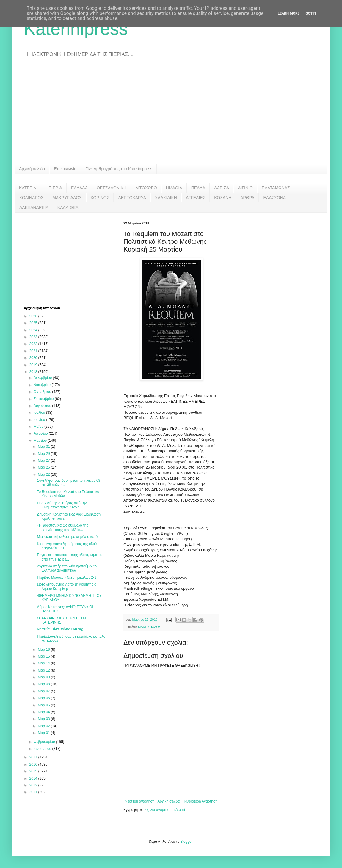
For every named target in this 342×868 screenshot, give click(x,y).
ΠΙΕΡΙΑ (55, 188)
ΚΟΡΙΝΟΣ (100, 198)
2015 (34, 771)
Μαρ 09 (44, 677)
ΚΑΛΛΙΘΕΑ (68, 207)
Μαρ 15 (44, 656)
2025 (34, 323)
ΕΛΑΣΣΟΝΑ (274, 198)
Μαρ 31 (44, 447)
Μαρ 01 (44, 733)
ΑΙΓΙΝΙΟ (245, 188)
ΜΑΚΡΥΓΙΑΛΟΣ (67, 198)
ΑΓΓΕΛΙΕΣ (196, 198)
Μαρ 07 (44, 691)
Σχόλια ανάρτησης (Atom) (165, 810)
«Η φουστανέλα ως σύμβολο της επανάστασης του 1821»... (62, 527)
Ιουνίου (40, 420)
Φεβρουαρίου (45, 742)
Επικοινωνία (65, 169)
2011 (34, 792)
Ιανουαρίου (43, 749)
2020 (34, 358)
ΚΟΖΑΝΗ (223, 198)
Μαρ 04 (44, 712)
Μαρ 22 (44, 474)
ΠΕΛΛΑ (198, 188)
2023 (34, 337)
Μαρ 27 (44, 460)
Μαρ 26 (44, 467)
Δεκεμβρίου (43, 378)
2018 (34, 372)
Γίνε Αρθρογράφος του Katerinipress (119, 169)
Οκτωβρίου (43, 392)
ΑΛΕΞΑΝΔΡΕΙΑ (34, 207)
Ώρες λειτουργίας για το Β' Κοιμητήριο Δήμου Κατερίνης (66, 586)
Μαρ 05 (44, 705)
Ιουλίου (40, 413)
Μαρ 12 (44, 670)
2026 (34, 316)
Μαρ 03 (44, 719)
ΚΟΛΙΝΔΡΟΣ (31, 198)
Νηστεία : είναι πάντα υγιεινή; (60, 629)
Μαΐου (39, 427)
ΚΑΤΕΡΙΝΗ (29, 188)
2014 (34, 778)
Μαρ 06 (44, 698)
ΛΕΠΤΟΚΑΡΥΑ (132, 198)
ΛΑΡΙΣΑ (222, 188)
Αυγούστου (43, 406)
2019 (34, 365)
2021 (34, 351)
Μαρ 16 (44, 650)
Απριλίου (41, 433)
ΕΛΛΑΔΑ (79, 188)
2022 (34, 344)
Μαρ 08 (44, 684)
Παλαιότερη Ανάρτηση (200, 801)
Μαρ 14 (44, 663)
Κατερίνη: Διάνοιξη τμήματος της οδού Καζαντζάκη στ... (67, 546)
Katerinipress (76, 29)
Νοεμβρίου (43, 385)
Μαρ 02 (44, 726)
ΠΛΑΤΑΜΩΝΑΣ (276, 188)
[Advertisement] (171, 110)
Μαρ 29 (44, 454)
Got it (311, 13)
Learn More (289, 13)
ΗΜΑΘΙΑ (174, 188)
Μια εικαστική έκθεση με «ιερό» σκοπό (67, 537)
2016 (34, 764)
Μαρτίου (41, 441)
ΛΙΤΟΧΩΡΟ (146, 188)
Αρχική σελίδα (32, 169)
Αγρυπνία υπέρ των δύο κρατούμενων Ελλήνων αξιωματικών (67, 568)
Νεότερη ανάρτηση (140, 801)
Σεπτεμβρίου (44, 399)
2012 (34, 785)
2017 (34, 757)
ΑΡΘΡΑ (247, 198)
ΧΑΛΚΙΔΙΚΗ (166, 198)
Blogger (186, 842)
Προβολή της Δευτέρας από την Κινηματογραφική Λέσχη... (62, 505)
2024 (34, 330)
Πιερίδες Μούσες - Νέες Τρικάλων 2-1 (67, 577)
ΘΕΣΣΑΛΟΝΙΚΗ (112, 188)
